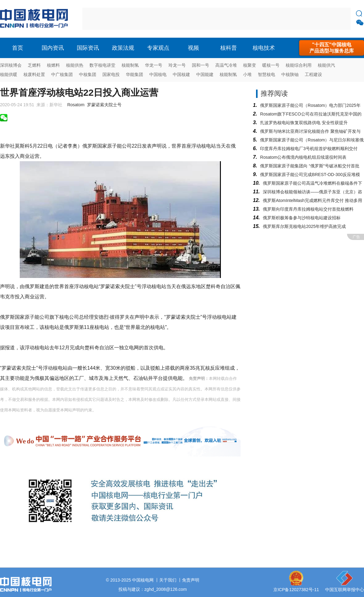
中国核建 (181, 74)
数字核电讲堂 (102, 65)
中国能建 (205, 74)
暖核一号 (271, 65)
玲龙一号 (177, 65)
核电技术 (264, 48)
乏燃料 (34, 65)
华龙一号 (154, 65)
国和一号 (201, 65)
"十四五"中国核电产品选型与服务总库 (332, 48)
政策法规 (123, 48)
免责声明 (191, 580)
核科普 (229, 48)
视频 (193, 48)
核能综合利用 (299, 65)
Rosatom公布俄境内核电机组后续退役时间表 (303, 157)
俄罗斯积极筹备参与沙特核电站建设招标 (302, 218)
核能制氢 (130, 65)
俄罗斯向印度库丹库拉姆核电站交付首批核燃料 (308, 209)
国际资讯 (88, 48)
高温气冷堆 (226, 65)
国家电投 (111, 74)
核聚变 (250, 65)
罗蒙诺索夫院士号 (104, 105)
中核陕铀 (290, 74)
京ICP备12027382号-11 (296, 590)
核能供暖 (9, 74)
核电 (35, 19)
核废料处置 (34, 74)
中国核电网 (143, 580)
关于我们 (168, 580)
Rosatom (76, 105)
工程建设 (313, 74)
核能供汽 (326, 65)
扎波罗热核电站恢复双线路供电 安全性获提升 (304, 123)
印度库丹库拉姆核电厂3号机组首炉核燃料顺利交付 (309, 149)
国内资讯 (53, 48)
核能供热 (75, 65)
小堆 (247, 74)
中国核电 (158, 74)
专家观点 (158, 48)
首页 (18, 48)
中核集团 (88, 74)
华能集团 (134, 74)
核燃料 (53, 65)
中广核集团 (62, 74)
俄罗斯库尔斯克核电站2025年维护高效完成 (304, 226)
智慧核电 (267, 74)
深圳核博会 (11, 65)
